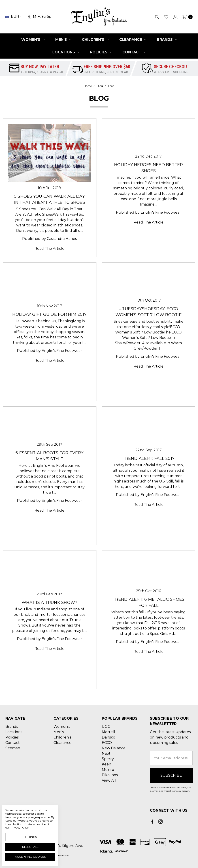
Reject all (30, 847)
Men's (63, 40)
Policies (101, 52)
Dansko (109, 737)
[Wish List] (166, 17)
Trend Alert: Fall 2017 (149, 458)
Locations (66, 52)
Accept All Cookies (30, 857)
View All (109, 780)
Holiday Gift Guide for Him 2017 (49, 314)
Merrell (108, 732)
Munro (108, 770)
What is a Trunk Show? (49, 603)
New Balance (114, 748)
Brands (167, 40)
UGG (106, 727)
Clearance (133, 40)
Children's (95, 40)
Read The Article (49, 249)
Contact (134, 52)
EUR (14, 16)
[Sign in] (175, 17)
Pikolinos (110, 775)
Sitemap (13, 748)
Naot (106, 753)
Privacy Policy (20, 827)
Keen (106, 764)
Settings (30, 837)
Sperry (108, 759)
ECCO (107, 743)
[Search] (157, 17)
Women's (33, 40)
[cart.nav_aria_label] (186, 17)
